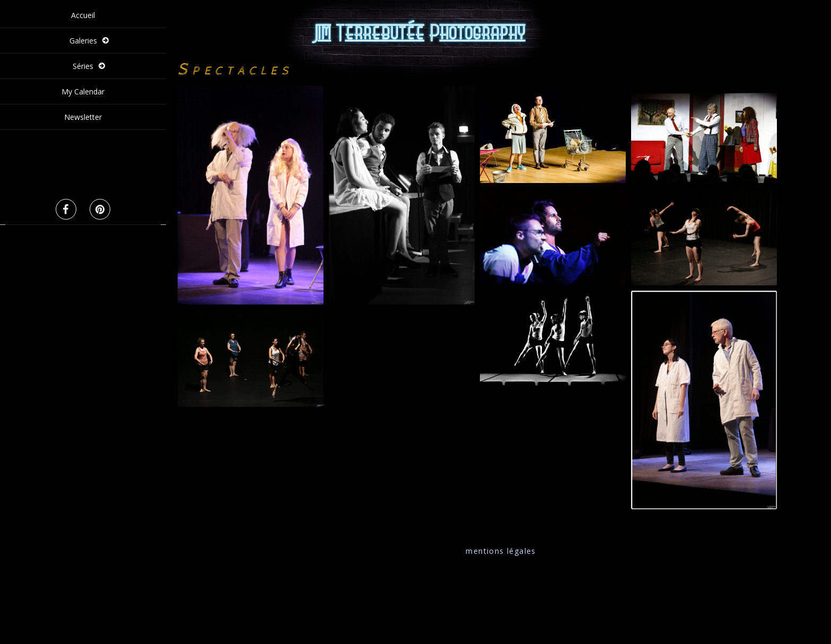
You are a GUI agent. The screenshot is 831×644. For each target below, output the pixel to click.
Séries (83, 66)
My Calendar (83, 92)
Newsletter (83, 117)
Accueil (83, 15)
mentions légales (501, 551)
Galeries (83, 41)
